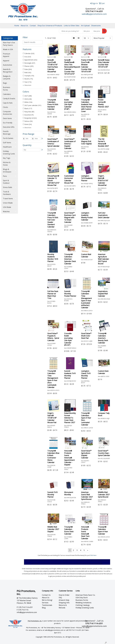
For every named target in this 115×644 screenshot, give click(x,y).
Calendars (7, 94)
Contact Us (46, 595)
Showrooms (96, 26)
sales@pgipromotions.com (94, 14)
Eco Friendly (8, 123)
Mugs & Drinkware (7, 171)
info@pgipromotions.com (27, 612)
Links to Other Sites (72, 26)
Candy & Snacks (9, 99)
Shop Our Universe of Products (50, 26)
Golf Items (7, 143)
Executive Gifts (9, 127)
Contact (33, 26)
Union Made (8, 203)
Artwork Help (64, 600)
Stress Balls (8, 187)
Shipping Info (64, 603)
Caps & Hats (8, 103)
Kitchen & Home (7, 164)
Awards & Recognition (8, 71)
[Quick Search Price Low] (87, 31)
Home (17, 26)
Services (45, 603)
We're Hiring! (47, 600)
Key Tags (7, 158)
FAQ (60, 598)
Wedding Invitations (83, 603)
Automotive (8, 65)
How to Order (64, 595)
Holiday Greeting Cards (9, 152)
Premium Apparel (7, 55)
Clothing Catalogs (83, 605)
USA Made (7, 207)
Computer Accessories (8, 113)
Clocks (5, 107)
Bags (5, 83)
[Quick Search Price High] (97, 31)
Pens (5, 176)
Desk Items (7, 118)
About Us (24, 26)
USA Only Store (82, 598)
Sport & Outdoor (6, 182)
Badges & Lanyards (7, 77)
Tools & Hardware (7, 193)
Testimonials (47, 605)
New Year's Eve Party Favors (9, 44)
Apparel (6, 61)
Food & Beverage (7, 133)
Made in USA (8, 49)
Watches (6, 211)
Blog (44, 608)
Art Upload (85, 26)
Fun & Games (8, 138)
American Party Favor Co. (85, 595)
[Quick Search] (71, 31)
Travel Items (8, 199)
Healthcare (7, 147)
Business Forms (7, 89)
